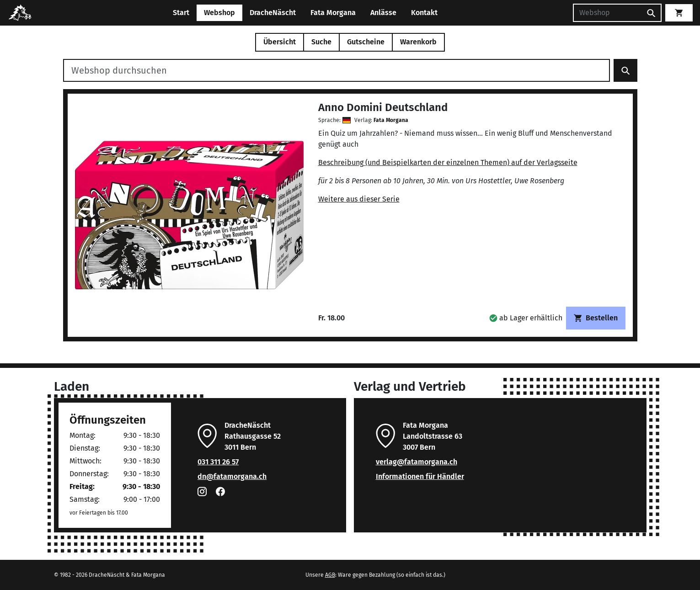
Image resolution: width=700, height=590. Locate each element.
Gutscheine (366, 42)
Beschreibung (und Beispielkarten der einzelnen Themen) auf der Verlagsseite (448, 162)
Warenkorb (418, 42)
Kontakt (424, 13)
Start (181, 13)
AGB (330, 575)
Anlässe (383, 13)
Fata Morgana (333, 13)
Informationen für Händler (420, 476)
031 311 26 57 (218, 462)
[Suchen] (607, 13)
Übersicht (280, 42)
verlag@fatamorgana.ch (417, 462)
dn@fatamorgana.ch (232, 476)
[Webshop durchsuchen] (337, 70)
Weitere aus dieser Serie (359, 199)
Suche (321, 42)
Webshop (219, 13)
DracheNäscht (273, 13)
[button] (526, 318)
